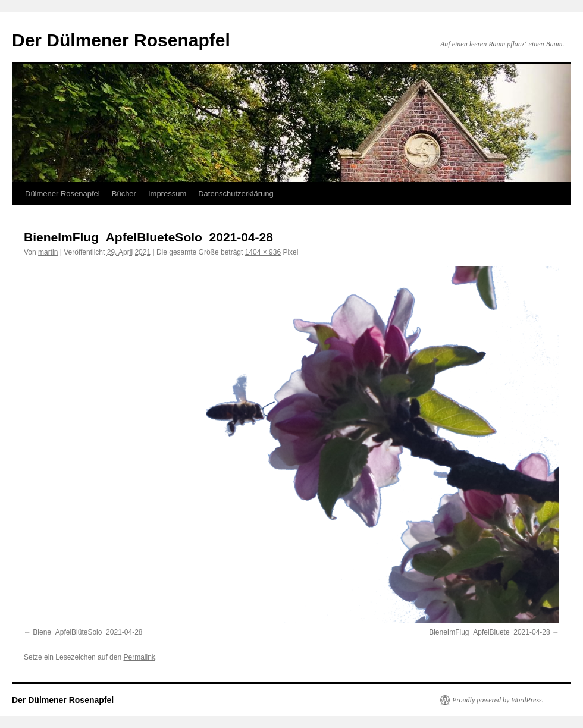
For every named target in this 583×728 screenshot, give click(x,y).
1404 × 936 (263, 252)
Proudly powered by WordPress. (498, 700)
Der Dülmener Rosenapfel (121, 40)
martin (48, 252)
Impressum (167, 194)
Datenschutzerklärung (236, 194)
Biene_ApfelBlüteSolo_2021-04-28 (87, 632)
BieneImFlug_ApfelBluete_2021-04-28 (489, 632)
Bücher (124, 194)
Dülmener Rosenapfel (62, 194)
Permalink (139, 657)
